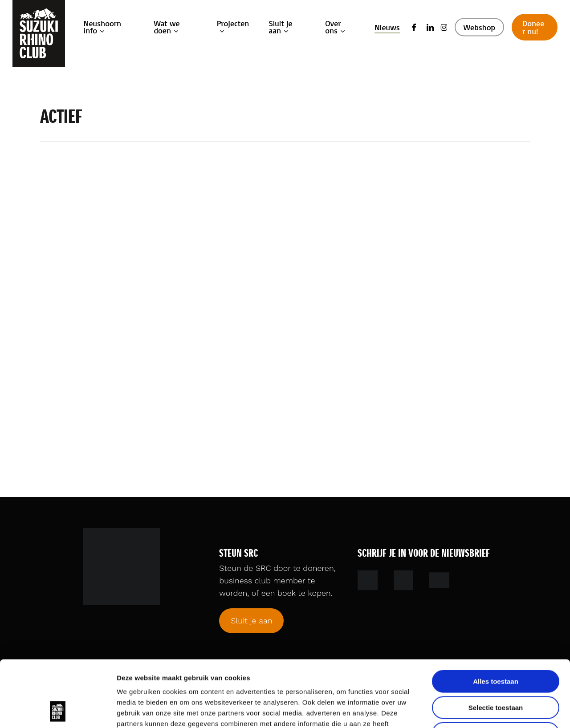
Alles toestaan (496, 619)
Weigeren (495, 671)
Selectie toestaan (496, 645)
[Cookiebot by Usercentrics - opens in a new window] (58, 711)
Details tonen (481, 710)
